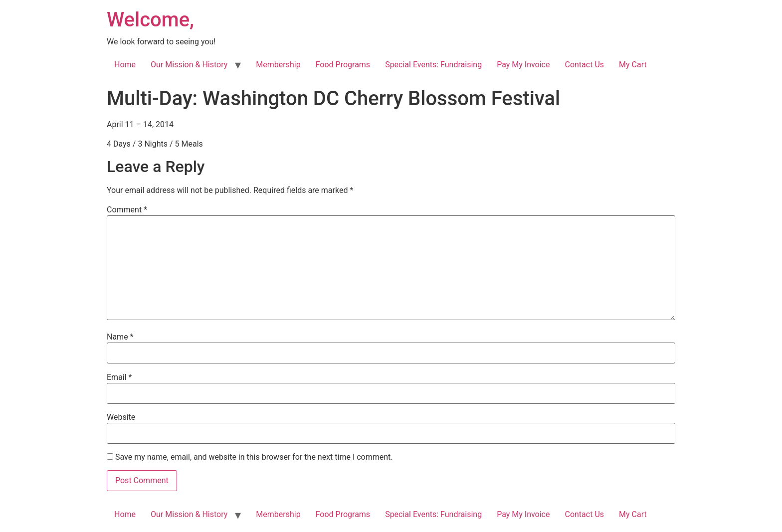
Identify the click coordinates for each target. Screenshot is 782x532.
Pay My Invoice (523, 65)
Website (121, 417)
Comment (127, 210)
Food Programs (343, 65)
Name (120, 337)
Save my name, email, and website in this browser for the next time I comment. (254, 457)
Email (119, 377)
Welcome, (150, 20)
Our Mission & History (189, 65)
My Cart (633, 65)
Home (125, 65)
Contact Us (584, 65)
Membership (278, 65)
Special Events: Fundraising (433, 65)
